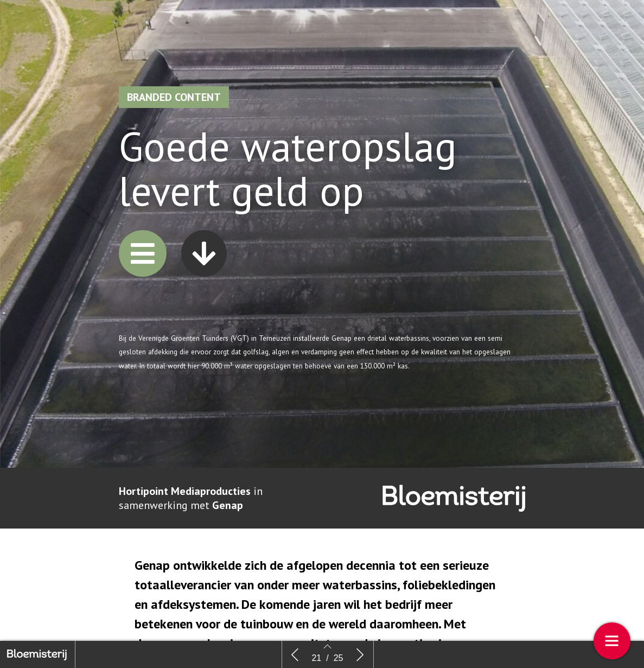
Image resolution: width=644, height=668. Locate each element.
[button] (143, 264)
